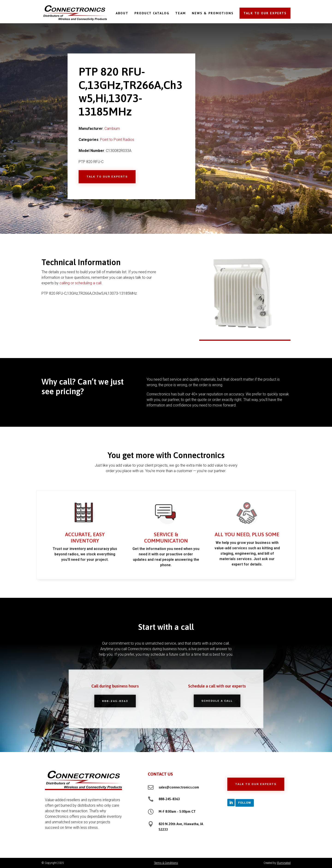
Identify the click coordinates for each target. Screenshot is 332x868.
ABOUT (122, 13)
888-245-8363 (169, 799)
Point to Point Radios (117, 140)
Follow (245, 803)
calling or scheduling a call (80, 283)
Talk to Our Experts (107, 177)
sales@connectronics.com (179, 787)
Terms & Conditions (166, 863)
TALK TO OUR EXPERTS (265, 13)
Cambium (112, 129)
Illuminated (284, 863)
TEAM (181, 13)
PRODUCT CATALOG (152, 13)
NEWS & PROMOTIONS (213, 13)
